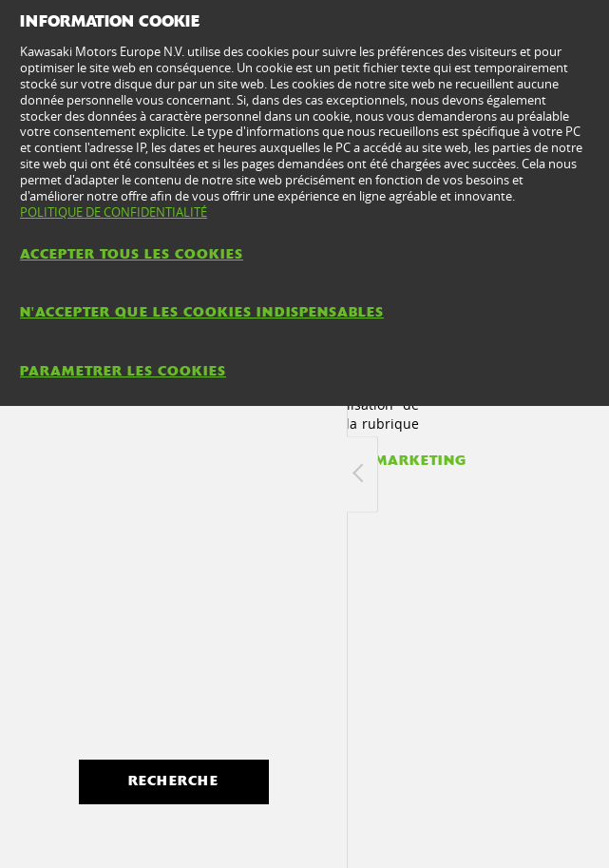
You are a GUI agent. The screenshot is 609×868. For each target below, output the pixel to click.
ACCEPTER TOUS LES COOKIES (132, 254)
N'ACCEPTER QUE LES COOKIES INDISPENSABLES (202, 312)
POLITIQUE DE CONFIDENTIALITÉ (114, 212)
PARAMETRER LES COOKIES (123, 371)
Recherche (173, 781)
